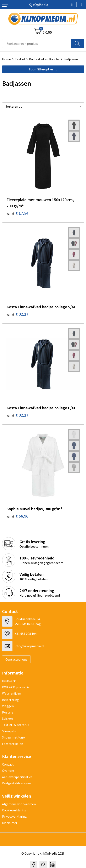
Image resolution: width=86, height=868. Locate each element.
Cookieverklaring (14, 810)
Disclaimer (10, 823)
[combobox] (36, 43)
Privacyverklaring (14, 816)
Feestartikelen (13, 744)
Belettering (10, 700)
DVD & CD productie (16, 687)
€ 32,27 (17, 314)
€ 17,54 (17, 213)
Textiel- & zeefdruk (16, 725)
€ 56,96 (17, 516)
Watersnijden (12, 693)
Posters (8, 712)
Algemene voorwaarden (19, 804)
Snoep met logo (14, 737)
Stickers (8, 718)
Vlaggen (8, 706)
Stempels (9, 731)
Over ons (8, 771)
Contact (8, 764)
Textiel (20, 59)
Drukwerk (9, 681)
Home (6, 59)
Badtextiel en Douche (44, 59)
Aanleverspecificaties (17, 777)
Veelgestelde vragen (17, 783)
